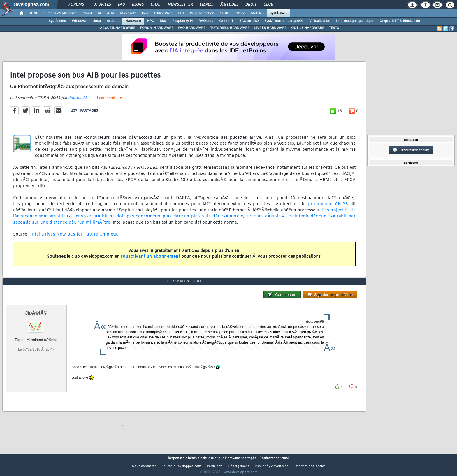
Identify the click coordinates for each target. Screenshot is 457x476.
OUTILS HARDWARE (308, 28)
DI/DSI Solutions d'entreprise (53, 13)
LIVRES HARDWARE (270, 28)
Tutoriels (101, 5)
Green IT (226, 21)
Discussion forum (411, 150)
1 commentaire (109, 102)
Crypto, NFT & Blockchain (400, 21)
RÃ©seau (206, 21)
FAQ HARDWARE (192, 28)
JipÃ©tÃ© (36, 324)
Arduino (113, 21)
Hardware (133, 21)
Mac (163, 21)
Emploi (206, 5)
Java (145, 13)
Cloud (87, 13)
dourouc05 (78, 101)
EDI (181, 13)
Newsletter (180, 5)
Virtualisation (320, 21)
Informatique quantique (355, 21)
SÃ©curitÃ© (249, 21)
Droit (251, 5)
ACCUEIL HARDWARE (118, 28)
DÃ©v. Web (163, 13)
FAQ (122, 5)
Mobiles (257, 13)
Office (240, 13)
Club (268, 5)
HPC (150, 21)
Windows (79, 21)
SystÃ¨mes (278, 13)
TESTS (334, 28)
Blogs (138, 5)
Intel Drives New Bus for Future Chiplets (74, 238)
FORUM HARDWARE (157, 28)
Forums (76, 5)
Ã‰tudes (229, 5)
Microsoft (128, 13)
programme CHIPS (328, 208)
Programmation (202, 13)
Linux (97, 21)
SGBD (225, 13)
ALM (111, 13)
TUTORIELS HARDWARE (230, 28)
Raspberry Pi (182, 21)
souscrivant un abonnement (151, 260)
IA (99, 13)
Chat (156, 5)
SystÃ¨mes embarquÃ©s (284, 21)
